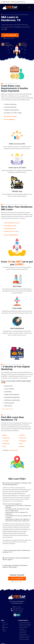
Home (4, 622)
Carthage (6, 441)
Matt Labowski (25, 44)
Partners (4, 631)
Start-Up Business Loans (11, 223)
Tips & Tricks (5, 624)
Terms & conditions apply (7, 409)
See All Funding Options (11, 235)
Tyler (4, 446)
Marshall (22, 446)
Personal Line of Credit (25, 626)
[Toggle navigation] (30, 8)
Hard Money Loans (10, 226)
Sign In (4, 629)
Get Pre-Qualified (10, 35)
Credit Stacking (23, 631)
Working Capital (23, 634)
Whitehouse (6, 438)
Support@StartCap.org (19, 2)
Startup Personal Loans (25, 622)
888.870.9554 (18, 607)
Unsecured (22, 629)
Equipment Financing (25, 636)
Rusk (21, 444)
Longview (22, 435)
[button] (17, 484)
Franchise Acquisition (24, 639)
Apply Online (5, 628)
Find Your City (10, 450)
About (4, 626)
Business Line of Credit (11, 231)
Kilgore (5, 435)
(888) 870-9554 (6, 2)
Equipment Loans (9, 228)
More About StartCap (10, 116)
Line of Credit (22, 633)
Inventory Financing (24, 638)
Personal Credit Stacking (25, 624)
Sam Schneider (8, 44)
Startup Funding (23, 628)
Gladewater (23, 441)
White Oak (23, 438)
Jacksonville (6, 444)
